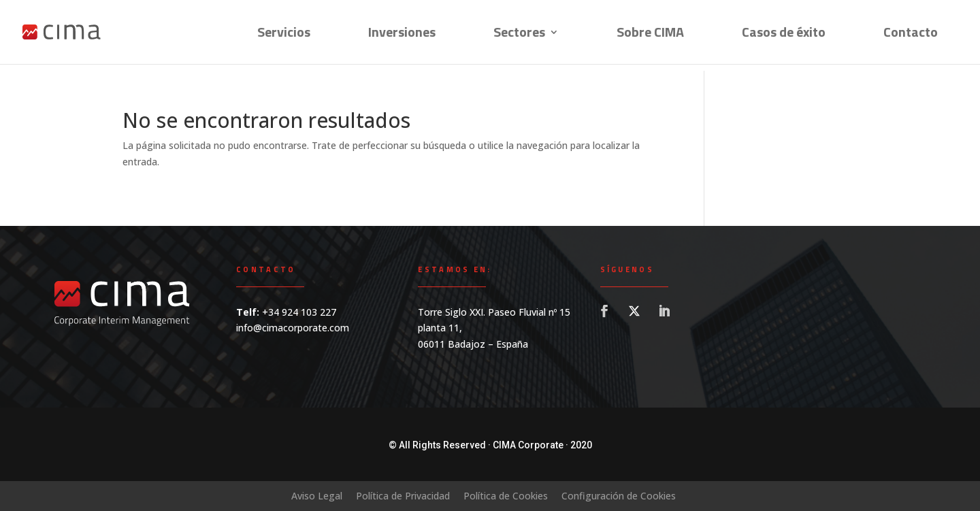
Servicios (284, 35)
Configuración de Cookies (619, 496)
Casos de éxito (784, 35)
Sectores (519, 35)
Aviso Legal (317, 496)
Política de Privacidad (403, 496)
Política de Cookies (506, 496)
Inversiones (402, 35)
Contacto (911, 35)
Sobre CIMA (650, 35)
